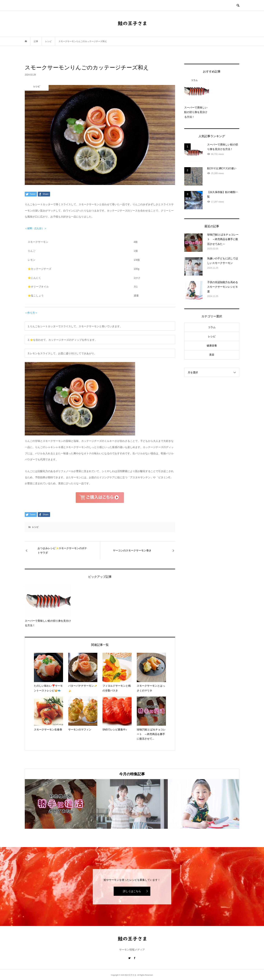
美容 (212, 355)
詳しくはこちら (132, 891)
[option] (60, 804)
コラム (212, 327)
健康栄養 (212, 346)
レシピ (35, 527)
